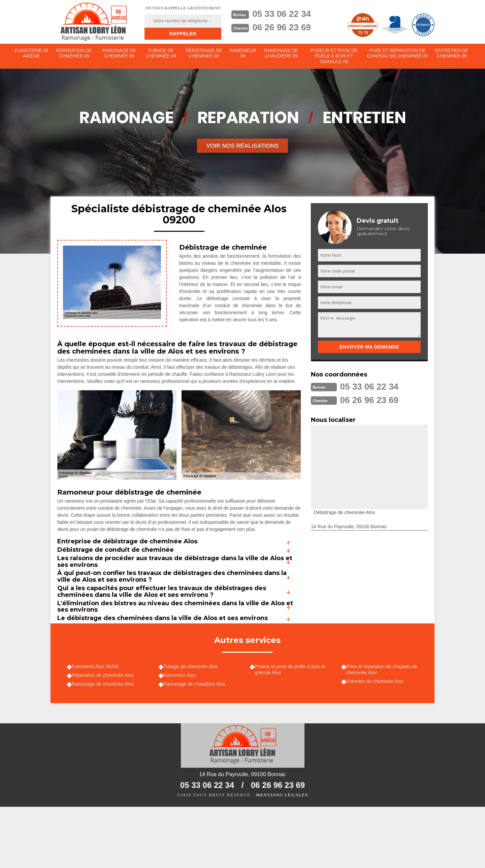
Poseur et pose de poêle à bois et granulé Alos (292, 727)
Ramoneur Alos (181, 734)
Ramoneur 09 (244, 54)
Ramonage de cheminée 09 (119, 54)
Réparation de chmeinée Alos (104, 734)
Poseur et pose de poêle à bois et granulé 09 (334, 57)
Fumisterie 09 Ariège (31, 54)
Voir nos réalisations (243, 148)
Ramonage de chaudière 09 (282, 54)
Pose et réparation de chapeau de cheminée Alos (383, 727)
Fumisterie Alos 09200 (97, 724)
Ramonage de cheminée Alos (104, 743)
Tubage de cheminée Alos (192, 724)
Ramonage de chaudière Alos (196, 743)
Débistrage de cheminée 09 (204, 54)
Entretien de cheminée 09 (452, 54)
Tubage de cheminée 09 (161, 54)
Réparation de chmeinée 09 (74, 54)
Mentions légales (282, 857)
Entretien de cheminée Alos (377, 740)
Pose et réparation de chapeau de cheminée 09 (397, 54)
